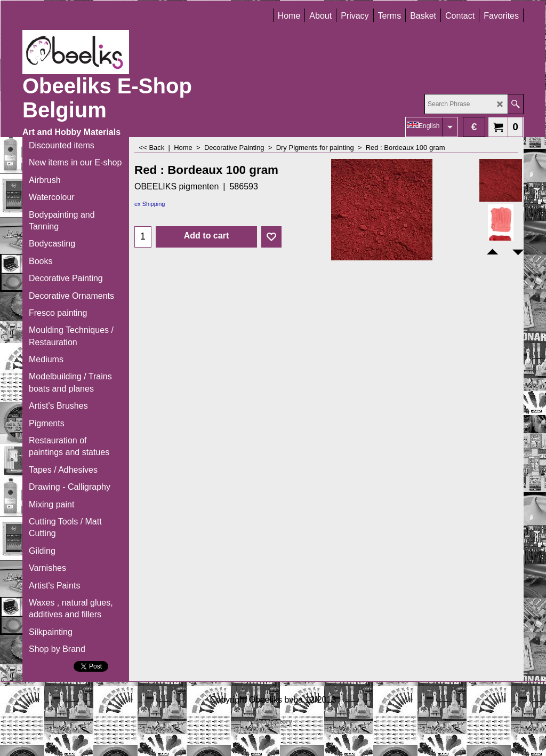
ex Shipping (150, 204)
